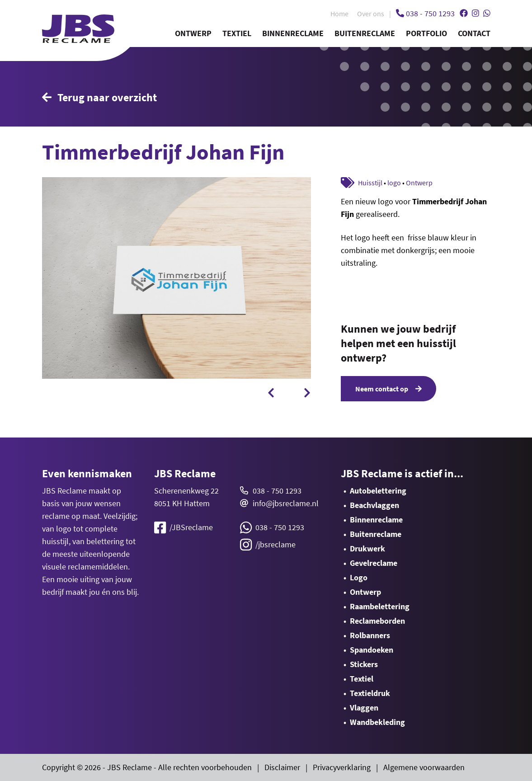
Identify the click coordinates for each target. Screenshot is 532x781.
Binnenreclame (293, 33)
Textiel (237, 33)
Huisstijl (370, 183)
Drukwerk (367, 548)
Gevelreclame (374, 563)
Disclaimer (282, 767)
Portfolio (426, 33)
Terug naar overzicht (99, 97)
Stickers (364, 664)
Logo (359, 577)
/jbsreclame (268, 545)
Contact (474, 33)
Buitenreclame (365, 33)
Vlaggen (364, 708)
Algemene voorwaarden (424, 767)
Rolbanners (370, 635)
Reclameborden (377, 621)
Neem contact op (388, 389)
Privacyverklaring (342, 767)
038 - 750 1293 (277, 491)
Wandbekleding (377, 722)
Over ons (371, 14)
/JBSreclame (184, 527)
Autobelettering (378, 491)
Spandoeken (372, 650)
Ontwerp (193, 33)
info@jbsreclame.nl (286, 503)
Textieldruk (370, 693)
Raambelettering (380, 606)
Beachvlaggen (374, 505)
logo (394, 183)
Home (339, 14)
